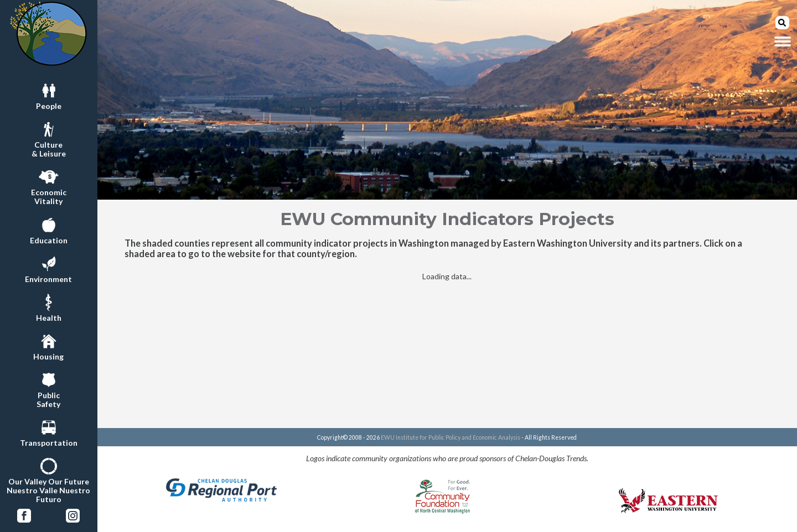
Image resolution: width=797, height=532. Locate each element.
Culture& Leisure (49, 138)
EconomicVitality (49, 186)
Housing (48, 346)
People (49, 95)
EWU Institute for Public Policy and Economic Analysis (451, 437)
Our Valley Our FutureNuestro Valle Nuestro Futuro (48, 479)
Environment (48, 268)
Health (49, 307)
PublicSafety (48, 389)
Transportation (49, 432)
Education (49, 230)
